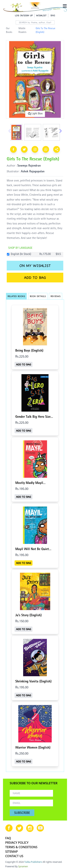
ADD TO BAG (35, 278)
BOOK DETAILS (38, 296)
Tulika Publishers (33, 862)
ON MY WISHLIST (35, 266)
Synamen (23, 866)
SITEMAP (11, 852)
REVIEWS (56, 296)
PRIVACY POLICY (17, 843)
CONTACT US (14, 856)
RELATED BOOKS (16, 296)
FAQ (8, 838)
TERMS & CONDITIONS (21, 847)
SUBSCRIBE (22, 813)
